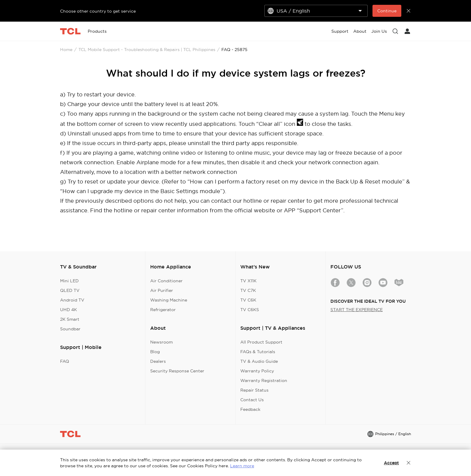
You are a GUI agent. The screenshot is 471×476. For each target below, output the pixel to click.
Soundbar (70, 329)
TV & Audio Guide (259, 361)
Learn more (242, 466)
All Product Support (261, 342)
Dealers (158, 361)
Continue (387, 11)
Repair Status (254, 390)
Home (66, 50)
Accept (391, 463)
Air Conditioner (166, 281)
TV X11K (248, 281)
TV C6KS (250, 310)
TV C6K (248, 300)
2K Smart (70, 319)
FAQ (65, 361)
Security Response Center (177, 371)
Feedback (250, 409)
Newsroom (161, 342)
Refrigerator (163, 310)
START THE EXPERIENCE (357, 310)
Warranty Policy (257, 371)
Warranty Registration (264, 380)
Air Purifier (162, 290)
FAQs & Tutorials (258, 352)
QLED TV (70, 290)
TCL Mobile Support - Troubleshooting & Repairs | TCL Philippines (147, 50)
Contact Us (252, 400)
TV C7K (248, 290)
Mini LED (69, 281)
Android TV (72, 300)
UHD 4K (68, 310)
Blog (155, 352)
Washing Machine (169, 300)
